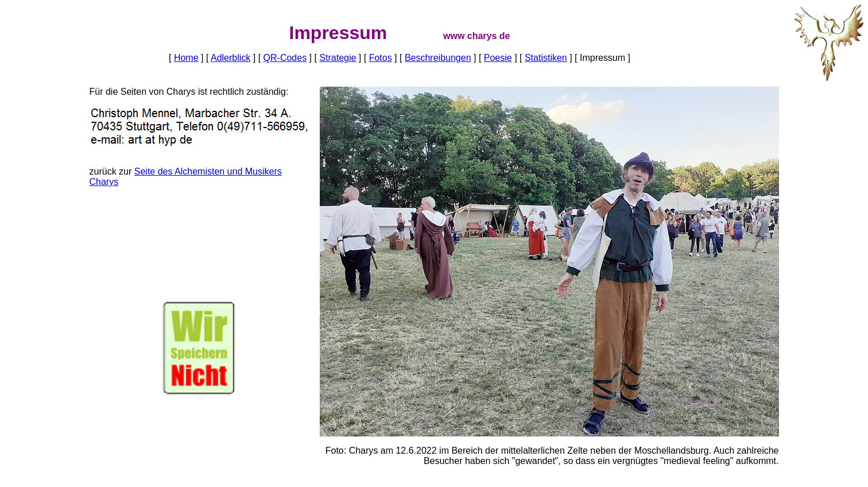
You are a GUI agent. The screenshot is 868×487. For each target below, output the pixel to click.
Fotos (381, 58)
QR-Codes (285, 58)
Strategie (338, 58)
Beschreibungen (438, 58)
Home (186, 58)
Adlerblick (230, 58)
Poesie (498, 58)
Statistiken (546, 58)
